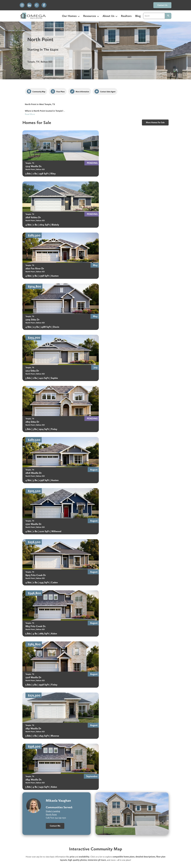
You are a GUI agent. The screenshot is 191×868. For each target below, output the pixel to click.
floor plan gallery (157, 474)
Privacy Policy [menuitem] (109, 842)
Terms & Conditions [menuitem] (137, 842)
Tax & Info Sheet (138, 728)
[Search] (168, 16)
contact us (162, 5)
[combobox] (154, 16)
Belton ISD (44, 723)
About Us (108, 16)
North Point (51, 406)
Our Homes (69, 16)
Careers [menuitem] (87, 842)
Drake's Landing (53, 402)
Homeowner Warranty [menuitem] (61, 842)
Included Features (138, 723)
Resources (90, 16)
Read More (30, 114)
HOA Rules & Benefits (95, 723)
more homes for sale (155, 122)
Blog (138, 16)
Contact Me (55, 417)
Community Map (138, 733)
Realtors (126, 16)
